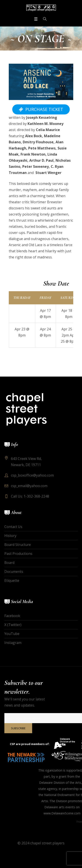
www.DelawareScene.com (62, 813)
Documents (14, 572)
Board (9, 563)
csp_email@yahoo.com (29, 486)
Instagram (13, 643)
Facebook (12, 616)
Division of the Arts (67, 783)
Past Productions (18, 554)
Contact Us (13, 527)
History (10, 536)
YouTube (12, 634)
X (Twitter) (13, 625)
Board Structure (18, 545)
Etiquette (12, 580)
